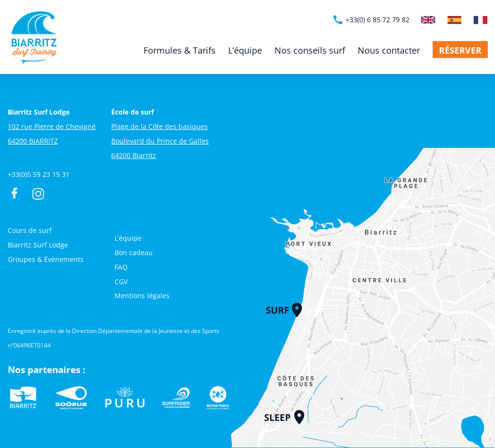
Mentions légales (142, 296)
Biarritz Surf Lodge (38, 245)
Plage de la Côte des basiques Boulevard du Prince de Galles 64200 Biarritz (160, 141)
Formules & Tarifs (180, 50)
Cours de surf (30, 230)
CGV (121, 282)
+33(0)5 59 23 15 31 (39, 174)
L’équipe (245, 50)
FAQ (121, 267)
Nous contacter (389, 50)
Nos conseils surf (310, 50)
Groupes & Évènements (46, 259)
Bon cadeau (134, 253)
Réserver (460, 50)
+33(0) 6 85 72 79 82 (371, 20)
